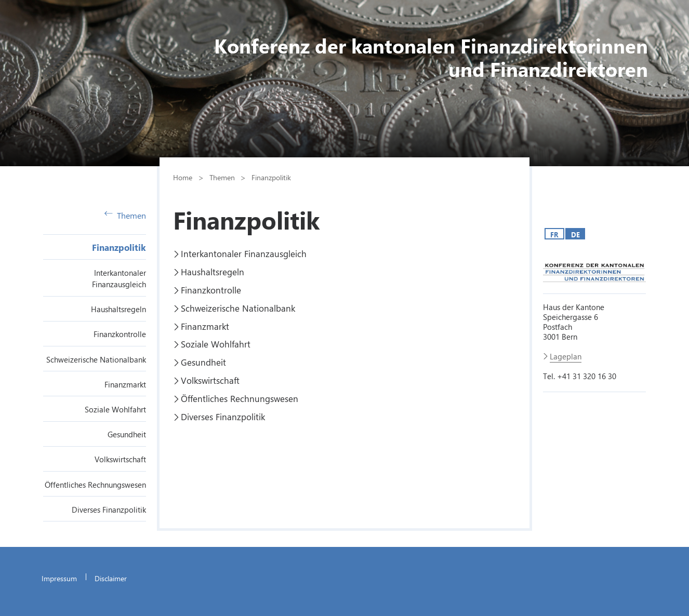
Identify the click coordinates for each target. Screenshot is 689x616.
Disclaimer (111, 578)
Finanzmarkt (125, 384)
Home (183, 177)
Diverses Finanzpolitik (109, 510)
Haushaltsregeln (118, 309)
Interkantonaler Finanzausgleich (244, 253)
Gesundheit (127, 434)
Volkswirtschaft (120, 459)
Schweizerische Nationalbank (96, 359)
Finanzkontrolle (120, 334)
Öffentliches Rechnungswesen (95, 485)
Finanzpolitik (119, 247)
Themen (125, 215)
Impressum (59, 578)
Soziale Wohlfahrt (115, 409)
